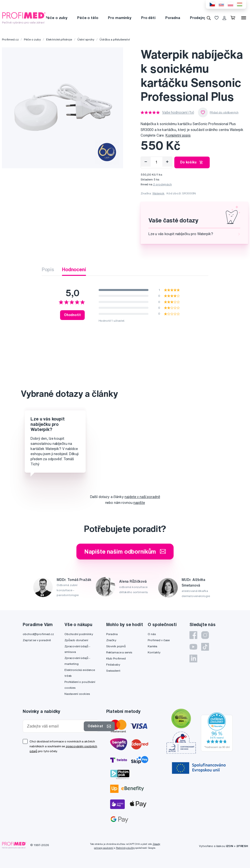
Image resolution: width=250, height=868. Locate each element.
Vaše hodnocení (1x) (178, 112)
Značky (111, 640)
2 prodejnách (162, 184)
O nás (152, 634)
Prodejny (198, 18)
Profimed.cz (10, 39)
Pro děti (148, 18)
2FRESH (242, 846)
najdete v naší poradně (142, 497)
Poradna (173, 18)
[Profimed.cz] (24, 18)
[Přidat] (167, 162)
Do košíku (192, 162)
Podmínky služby (125, 848)
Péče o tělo (88, 18)
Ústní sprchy (86, 39)
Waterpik (158, 193)
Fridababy (113, 664)
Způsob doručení (76, 640)
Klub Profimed (116, 658)
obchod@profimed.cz (38, 634)
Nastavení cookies (77, 694)
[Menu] (244, 18)
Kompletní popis (178, 135)
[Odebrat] (146, 162)
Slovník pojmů (116, 646)
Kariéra (152, 646)
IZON (229, 846)
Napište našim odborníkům (125, 551)
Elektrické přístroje (59, 39)
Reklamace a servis (119, 652)
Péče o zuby (56, 18)
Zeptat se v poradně (37, 640)
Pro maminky (120, 18)
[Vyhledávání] (209, 18)
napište (139, 503)
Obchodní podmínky (79, 634)
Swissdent (113, 671)
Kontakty (154, 652)
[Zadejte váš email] (54, 726)
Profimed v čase (159, 640)
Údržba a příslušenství (115, 39)
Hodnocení (74, 269)
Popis (48, 269)
